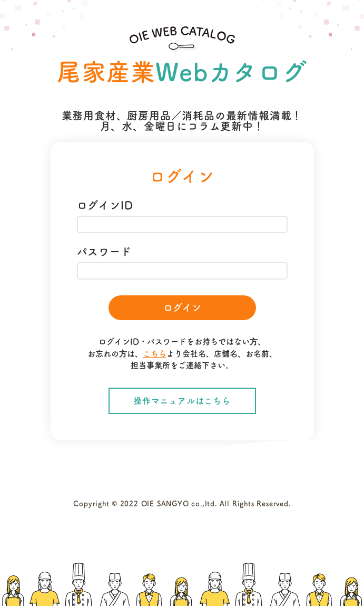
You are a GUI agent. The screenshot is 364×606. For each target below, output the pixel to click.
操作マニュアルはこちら (182, 401)
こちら (155, 354)
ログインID (105, 205)
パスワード (104, 252)
